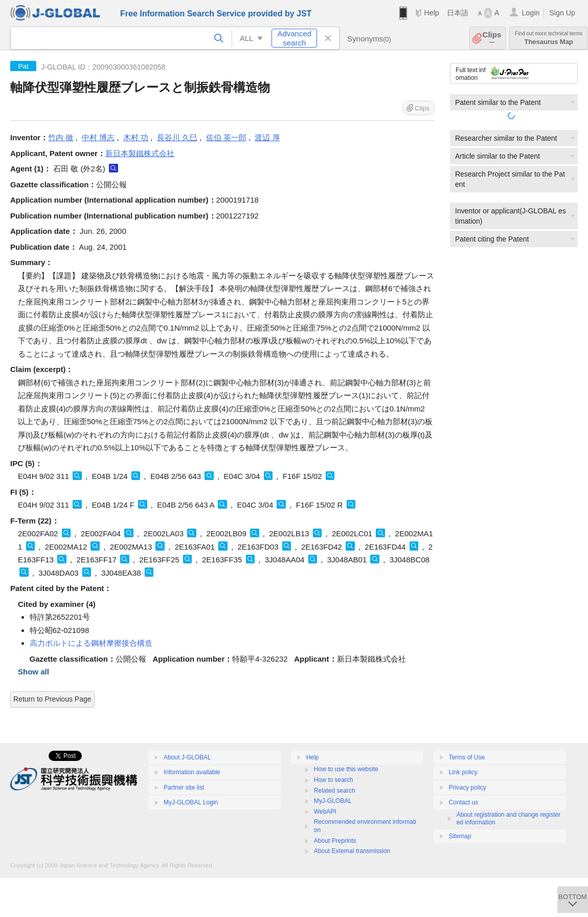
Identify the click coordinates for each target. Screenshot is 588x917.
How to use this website (346, 769)
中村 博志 (98, 137)
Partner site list (184, 788)
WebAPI (325, 812)
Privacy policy (468, 788)
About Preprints (335, 841)
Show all (33, 672)
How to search (334, 780)
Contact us (463, 802)
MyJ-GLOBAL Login (191, 802)
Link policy (463, 772)
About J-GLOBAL (187, 757)
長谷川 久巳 (177, 137)
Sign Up (562, 13)
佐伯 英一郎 (226, 137)
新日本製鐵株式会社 (140, 153)
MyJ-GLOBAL (333, 801)
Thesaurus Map (549, 38)
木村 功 (136, 137)
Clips (492, 38)
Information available (192, 772)
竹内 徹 (61, 137)
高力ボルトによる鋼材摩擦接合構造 (91, 643)
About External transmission (352, 851)
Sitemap (460, 836)
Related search (335, 791)
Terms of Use (467, 757)
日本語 (458, 13)
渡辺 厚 (267, 137)
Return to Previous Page (52, 699)
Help (431, 13)
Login (530, 13)
